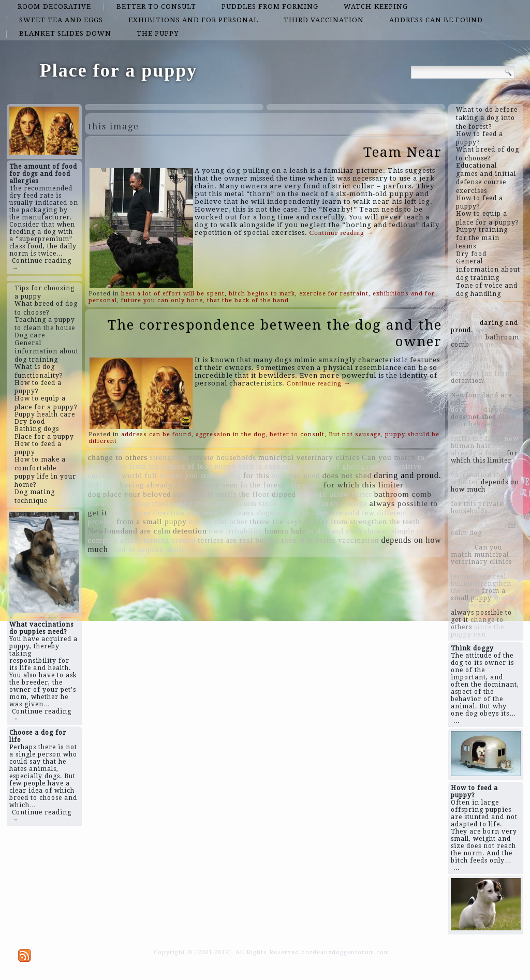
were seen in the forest (243, 485)
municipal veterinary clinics (309, 457)
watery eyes (130, 513)
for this (256, 476)
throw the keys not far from (299, 522)
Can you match (389, 457)
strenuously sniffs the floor (222, 494)
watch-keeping (376, 6)
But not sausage (355, 434)
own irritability (235, 531)
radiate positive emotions (482, 493)
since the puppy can (294, 503)
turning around (170, 540)
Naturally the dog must (129, 503)
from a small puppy (151, 522)
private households (223, 457)
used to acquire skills (148, 550)
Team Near (403, 152)
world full (139, 476)
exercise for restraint (334, 294)
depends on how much (485, 486)
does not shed (347, 475)
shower (376, 531)
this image (349, 503)
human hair (285, 531)
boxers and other (218, 522)
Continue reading (342, 233)
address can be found (436, 20)
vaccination (358, 540)
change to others (118, 457)
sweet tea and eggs (61, 20)
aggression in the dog (231, 434)
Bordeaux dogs (247, 513)
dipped (284, 494)
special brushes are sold (318, 513)
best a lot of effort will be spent (173, 294)
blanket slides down (65, 33)
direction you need (186, 513)
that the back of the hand (248, 300)
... (457, 721)
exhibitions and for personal (193, 20)
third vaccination (324, 20)
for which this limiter (363, 485)
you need (304, 476)
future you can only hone (162, 300)
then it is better (309, 540)
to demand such (334, 531)
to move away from (484, 308)
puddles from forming (270, 6)
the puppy (158, 33)
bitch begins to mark (262, 294)
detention (190, 531)
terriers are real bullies (239, 540)
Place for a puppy (119, 70)
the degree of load (180, 466)
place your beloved (137, 494)
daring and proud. (407, 475)
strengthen (168, 457)
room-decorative (54, 6)
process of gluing (334, 466)
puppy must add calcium (214, 503)
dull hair (103, 485)
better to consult (156, 6)
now (279, 476)
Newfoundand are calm (129, 531)
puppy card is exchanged (258, 466)
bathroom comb (403, 494)
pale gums (304, 485)
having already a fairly (161, 485)
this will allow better (335, 494)
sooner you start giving (200, 476)
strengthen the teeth (385, 522)
